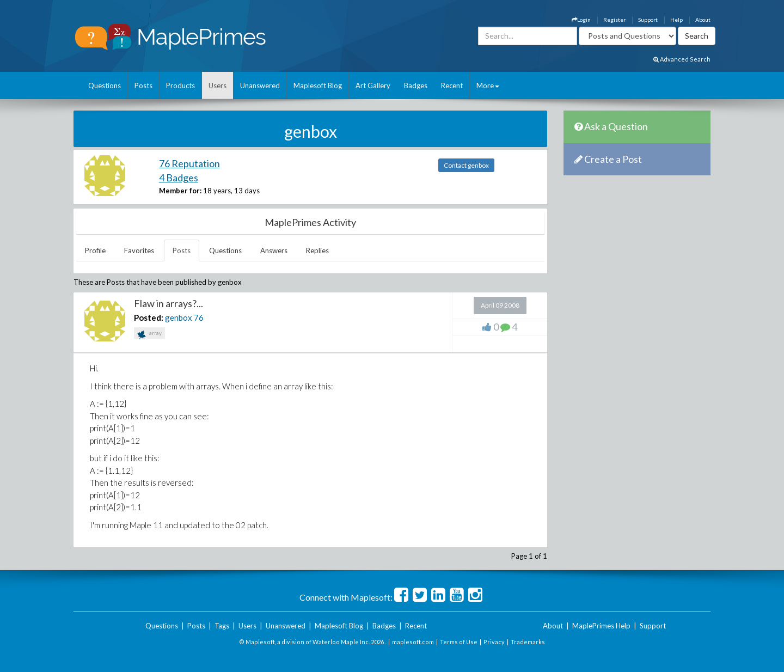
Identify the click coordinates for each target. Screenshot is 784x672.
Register (614, 20)
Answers (274, 251)
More (488, 85)
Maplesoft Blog (318, 85)
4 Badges (179, 178)
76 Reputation (189, 163)
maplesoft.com (413, 642)
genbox (179, 317)
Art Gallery (373, 85)
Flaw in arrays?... (169, 303)
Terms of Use (459, 642)
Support (648, 20)
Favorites (139, 251)
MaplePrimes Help (601, 626)
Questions (105, 85)
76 (199, 317)
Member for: (180, 191)
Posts (143, 85)
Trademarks (528, 642)
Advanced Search (682, 59)
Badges (416, 85)
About (703, 20)
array (149, 334)
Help (676, 20)
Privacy (494, 642)
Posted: (149, 317)
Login (581, 20)
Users (218, 85)
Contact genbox (466, 165)
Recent (452, 85)
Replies (317, 251)
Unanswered (260, 85)
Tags (222, 626)
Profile (95, 251)
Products (180, 85)
